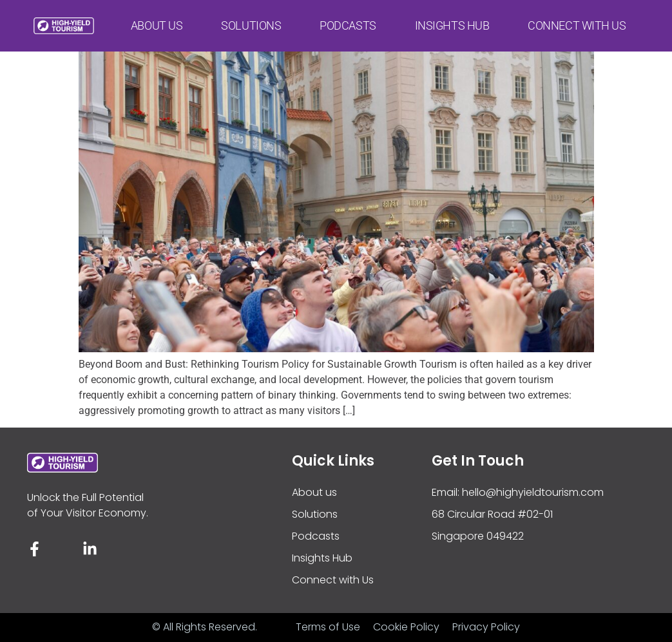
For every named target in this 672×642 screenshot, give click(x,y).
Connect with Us (577, 23)
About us (157, 23)
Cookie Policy (406, 627)
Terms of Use (328, 627)
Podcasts (348, 23)
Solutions (251, 23)
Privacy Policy (486, 627)
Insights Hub (452, 23)
